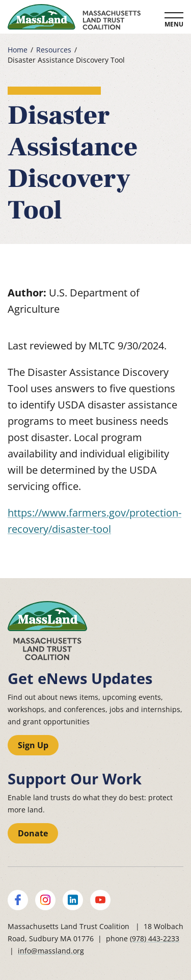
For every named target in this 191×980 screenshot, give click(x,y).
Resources (54, 50)
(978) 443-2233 (155, 938)
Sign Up (33, 745)
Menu (174, 24)
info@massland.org (51, 951)
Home (18, 50)
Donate (33, 833)
